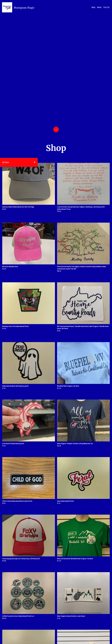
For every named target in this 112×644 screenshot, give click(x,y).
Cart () (106, 7)
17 (67, 635)
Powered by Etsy (23, 640)
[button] (19, 51)
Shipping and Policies (86, 640)
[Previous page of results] (43, 635)
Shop (93, 7)
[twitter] (102, 641)
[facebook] (98, 641)
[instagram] (109, 641)
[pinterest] (106, 641)
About (99, 7)
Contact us (74, 640)
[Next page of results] (70, 635)
